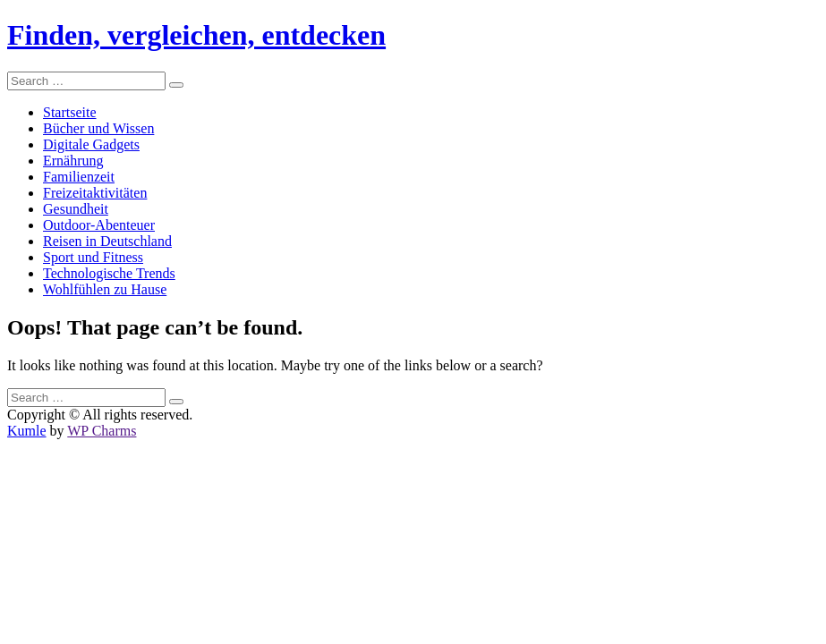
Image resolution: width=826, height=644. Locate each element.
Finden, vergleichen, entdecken (196, 35)
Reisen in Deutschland (107, 241)
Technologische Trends (109, 273)
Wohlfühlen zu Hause (105, 289)
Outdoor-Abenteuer (99, 225)
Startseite (70, 112)
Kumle (27, 431)
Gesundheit (76, 209)
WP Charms (102, 431)
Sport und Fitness (93, 257)
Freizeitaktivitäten (95, 193)
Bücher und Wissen (98, 128)
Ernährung (73, 161)
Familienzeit (79, 177)
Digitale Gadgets (91, 144)
